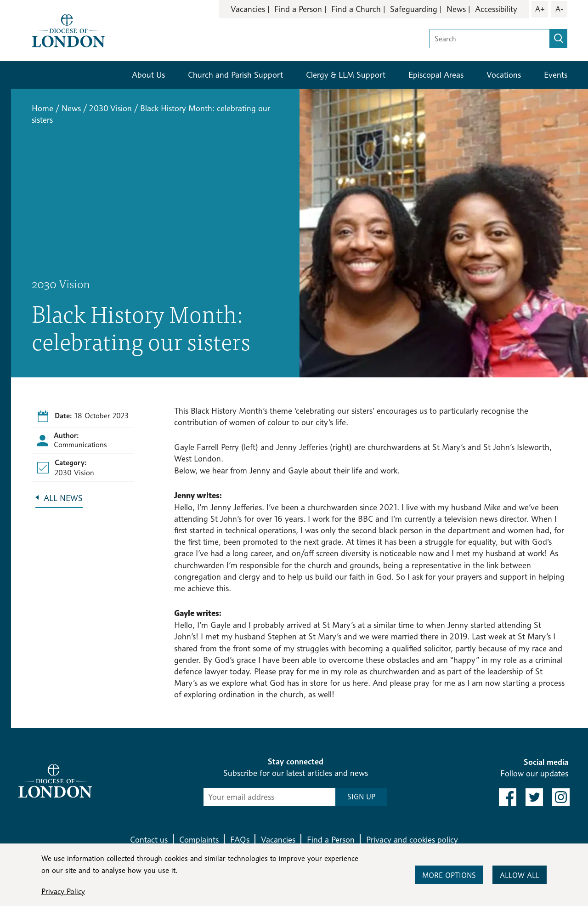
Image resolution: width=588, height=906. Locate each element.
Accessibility (496, 9)
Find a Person (298, 9)
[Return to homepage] (68, 30)
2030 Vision (110, 108)
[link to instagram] (561, 797)
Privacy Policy (63, 892)
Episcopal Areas (436, 75)
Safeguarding (414, 9)
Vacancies (248, 9)
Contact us (149, 840)
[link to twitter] (534, 797)
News (456, 9)
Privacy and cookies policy (412, 840)
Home (42, 108)
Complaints (199, 840)
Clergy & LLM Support (346, 75)
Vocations (504, 75)
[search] (559, 39)
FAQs (240, 840)
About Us (148, 75)
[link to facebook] (508, 797)
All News (63, 498)
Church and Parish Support (235, 75)
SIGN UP (361, 797)
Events (556, 75)
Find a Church (356, 9)
